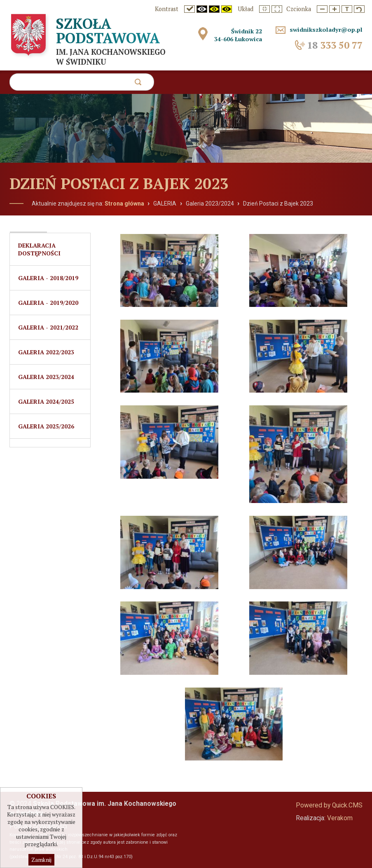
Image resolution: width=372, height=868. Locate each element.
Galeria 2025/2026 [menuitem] (46, 426)
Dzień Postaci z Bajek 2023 (278, 204)
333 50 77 (335, 45)
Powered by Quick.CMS (329, 805)
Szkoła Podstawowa (108, 31)
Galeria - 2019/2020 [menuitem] (48, 303)
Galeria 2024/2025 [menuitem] (46, 401)
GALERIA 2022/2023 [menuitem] (46, 352)
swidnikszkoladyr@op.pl (326, 29)
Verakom (340, 818)
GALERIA (165, 204)
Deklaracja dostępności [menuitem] (39, 249)
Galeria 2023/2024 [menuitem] (46, 377)
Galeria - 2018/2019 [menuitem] (48, 278)
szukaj (138, 84)
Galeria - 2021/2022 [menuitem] (48, 327)
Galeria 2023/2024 (210, 204)
